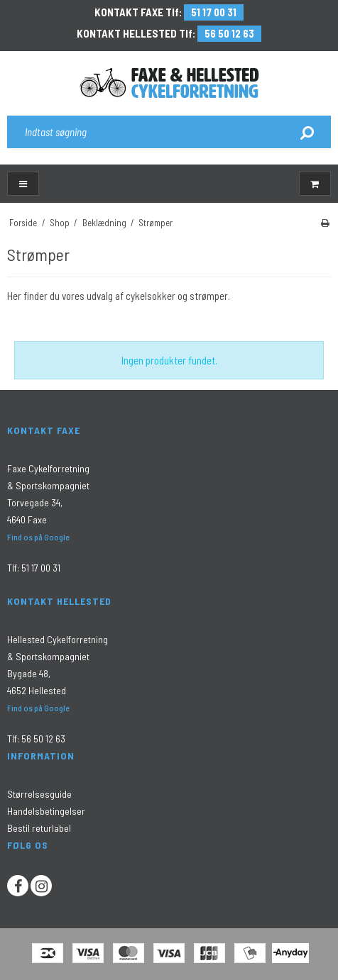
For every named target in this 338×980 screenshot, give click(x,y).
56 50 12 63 (229, 33)
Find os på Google (38, 537)
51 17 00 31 (214, 12)
